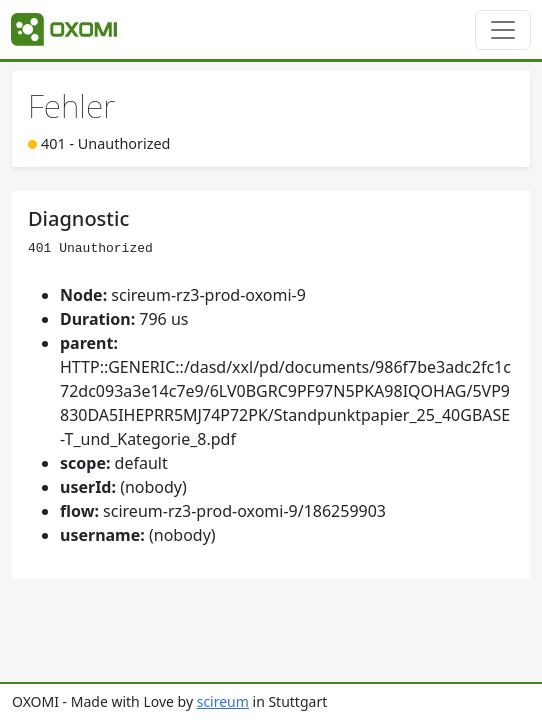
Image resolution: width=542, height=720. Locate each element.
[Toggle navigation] (503, 30)
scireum (223, 701)
